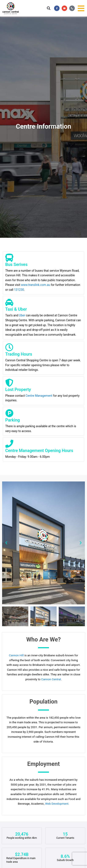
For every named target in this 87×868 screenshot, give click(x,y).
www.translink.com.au (35, 285)
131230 (19, 290)
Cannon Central (51, 679)
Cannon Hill (17, 655)
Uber (22, 315)
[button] (49, 8)
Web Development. (57, 804)
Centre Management (39, 396)
